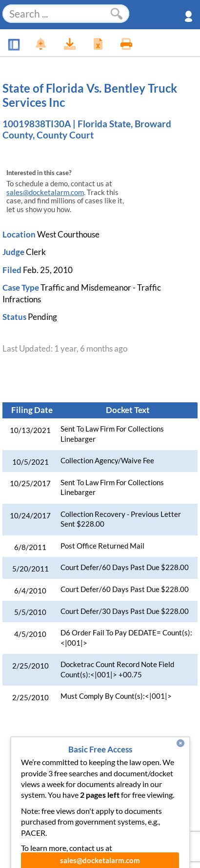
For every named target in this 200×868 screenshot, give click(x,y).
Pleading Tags (157, 774)
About (177, 754)
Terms (119, 793)
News (23, 754)
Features (60, 754)
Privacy (83, 793)
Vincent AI (102, 774)
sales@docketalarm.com (45, 192)
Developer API (46, 774)
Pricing (142, 754)
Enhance (103, 754)
